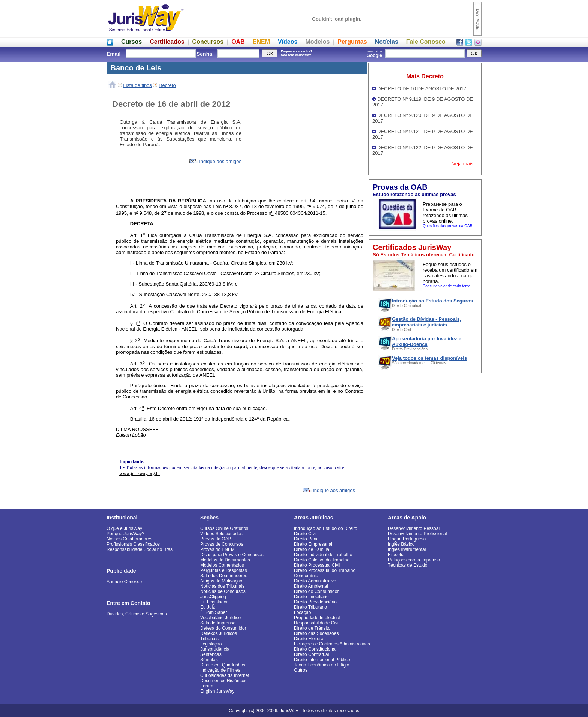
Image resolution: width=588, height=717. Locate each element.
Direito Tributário (310, 607)
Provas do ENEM (217, 549)
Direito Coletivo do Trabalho (322, 560)
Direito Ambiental (311, 586)
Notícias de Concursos (223, 591)
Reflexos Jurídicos (219, 633)
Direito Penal (307, 539)
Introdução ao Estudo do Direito (326, 528)
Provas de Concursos (222, 544)
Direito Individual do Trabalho (323, 555)
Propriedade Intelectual (317, 618)
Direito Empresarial (313, 544)
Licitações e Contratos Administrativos (332, 644)
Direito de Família (312, 549)
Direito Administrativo (315, 581)
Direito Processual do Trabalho (325, 570)
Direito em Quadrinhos (223, 665)
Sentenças (211, 654)
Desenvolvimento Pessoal (414, 528)
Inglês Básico (401, 544)
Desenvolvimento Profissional (417, 534)
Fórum (207, 686)
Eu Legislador (214, 602)
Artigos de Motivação (221, 581)
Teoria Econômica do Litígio (322, 665)
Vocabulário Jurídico (220, 618)
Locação (302, 612)
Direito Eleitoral (309, 639)
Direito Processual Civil (317, 565)
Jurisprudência (215, 649)
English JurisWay (217, 691)
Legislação (211, 644)
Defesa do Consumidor (223, 628)
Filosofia (396, 555)
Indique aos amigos (215, 161)
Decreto (167, 85)
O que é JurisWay (124, 528)
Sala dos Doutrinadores (224, 576)
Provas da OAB (216, 539)
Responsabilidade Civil (317, 623)
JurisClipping (213, 597)
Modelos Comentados (222, 565)
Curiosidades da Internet (225, 675)
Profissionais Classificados (133, 544)
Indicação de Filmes (220, 670)
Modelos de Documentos (225, 560)
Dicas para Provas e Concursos (232, 555)
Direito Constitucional (315, 649)
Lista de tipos (137, 85)
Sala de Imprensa (218, 623)
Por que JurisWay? (125, 534)
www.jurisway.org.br (140, 473)
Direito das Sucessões (316, 633)
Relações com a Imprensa (414, 560)
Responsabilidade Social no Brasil (140, 549)
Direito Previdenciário (315, 602)
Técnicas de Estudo (407, 565)
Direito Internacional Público (322, 660)
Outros (301, 670)
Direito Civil (305, 534)
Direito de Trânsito (312, 628)
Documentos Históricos (223, 681)
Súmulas (209, 660)
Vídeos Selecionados (221, 534)
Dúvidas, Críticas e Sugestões (137, 614)
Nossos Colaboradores (129, 539)
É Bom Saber (214, 612)
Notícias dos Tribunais (222, 586)
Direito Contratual (311, 654)
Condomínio (306, 576)
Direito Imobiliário (311, 597)
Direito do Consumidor (316, 591)
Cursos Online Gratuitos (224, 528)
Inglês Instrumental (407, 549)
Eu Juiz (208, 607)
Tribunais (209, 639)
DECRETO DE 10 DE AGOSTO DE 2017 (422, 89)
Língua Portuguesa (407, 539)
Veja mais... (465, 164)
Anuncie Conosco (124, 582)
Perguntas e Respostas (224, 570)
